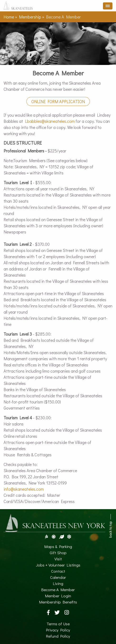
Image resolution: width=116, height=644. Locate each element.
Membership (30, 17)
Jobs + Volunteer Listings (58, 565)
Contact (58, 571)
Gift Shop (58, 553)
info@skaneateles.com (24, 489)
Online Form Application (58, 101)
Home (9, 17)
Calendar (58, 577)
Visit (58, 559)
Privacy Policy (58, 630)
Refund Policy (58, 636)
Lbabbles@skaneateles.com (50, 121)
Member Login (58, 596)
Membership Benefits (58, 602)
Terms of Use (58, 624)
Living (58, 583)
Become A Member (58, 590)
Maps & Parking (58, 546)
